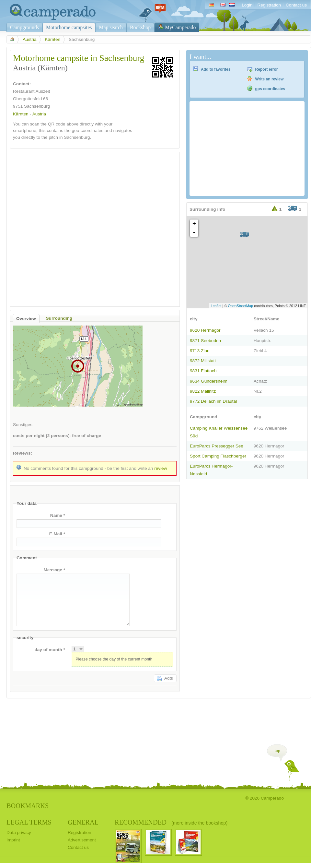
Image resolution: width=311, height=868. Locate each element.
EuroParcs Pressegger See (217, 446)
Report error (267, 69)
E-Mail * (57, 534)
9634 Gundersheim (209, 381)
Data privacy (19, 832)
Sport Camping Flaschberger (218, 456)
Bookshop (140, 27)
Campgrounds (24, 27)
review (161, 468)
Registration (269, 5)
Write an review (270, 79)
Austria (29, 39)
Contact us (296, 5)
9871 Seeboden (205, 341)
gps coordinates (270, 89)
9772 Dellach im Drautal (213, 401)
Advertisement (82, 840)
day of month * (50, 650)
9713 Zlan (200, 351)
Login (247, 5)
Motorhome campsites (69, 27)
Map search (111, 27)
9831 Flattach (203, 371)
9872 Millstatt (203, 361)
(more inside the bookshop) (199, 823)
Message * (54, 570)
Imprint (13, 840)
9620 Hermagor (205, 330)
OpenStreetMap (241, 306)
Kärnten (52, 39)
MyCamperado (180, 27)
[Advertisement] (72, 228)
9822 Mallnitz (203, 391)
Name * (58, 515)
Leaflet (216, 306)
